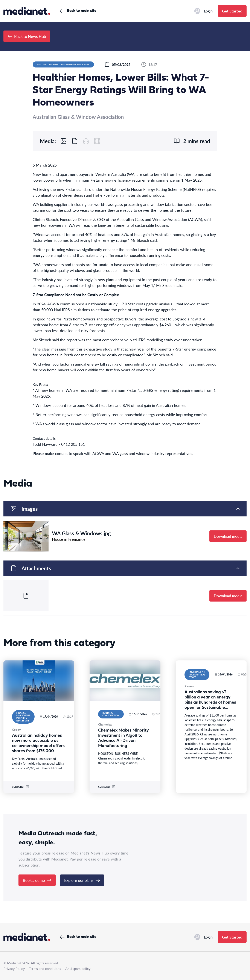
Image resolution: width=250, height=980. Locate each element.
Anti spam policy (78, 969)
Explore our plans (82, 880)
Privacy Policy (14, 969)
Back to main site (78, 11)
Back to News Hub (27, 36)
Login (204, 11)
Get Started (232, 11)
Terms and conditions (45, 969)
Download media (228, 536)
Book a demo (37, 880)
